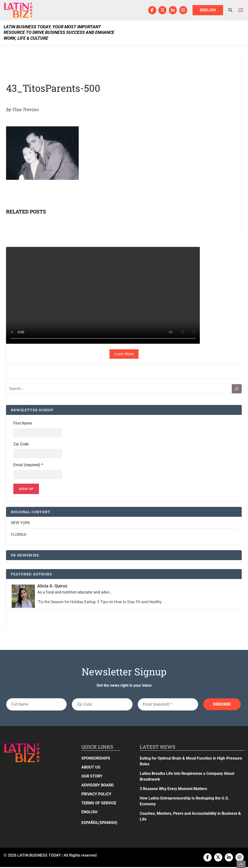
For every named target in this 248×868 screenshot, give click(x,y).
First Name (23, 423)
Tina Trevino (25, 109)
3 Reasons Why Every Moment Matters (173, 790)
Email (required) (28, 466)
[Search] (237, 389)
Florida (19, 536)
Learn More (124, 354)
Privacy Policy (96, 795)
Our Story (92, 777)
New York (20, 524)
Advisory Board (97, 786)
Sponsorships (96, 759)
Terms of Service (99, 804)
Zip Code (21, 445)
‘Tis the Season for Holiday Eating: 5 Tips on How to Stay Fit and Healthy (100, 603)
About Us (91, 768)
